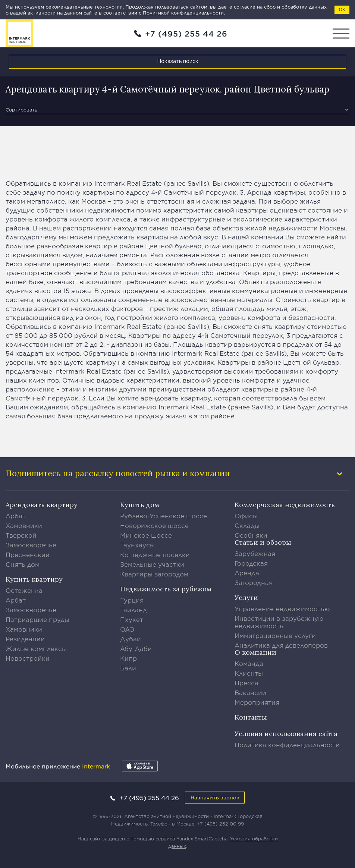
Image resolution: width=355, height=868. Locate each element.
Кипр (128, 658)
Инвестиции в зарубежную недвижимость (279, 622)
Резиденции (25, 639)
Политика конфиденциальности (287, 745)
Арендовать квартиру (42, 505)
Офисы (246, 516)
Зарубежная (255, 553)
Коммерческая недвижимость (285, 505)
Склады (247, 525)
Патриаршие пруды (37, 619)
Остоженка (24, 590)
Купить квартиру (34, 579)
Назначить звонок (215, 797)
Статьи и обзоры (263, 542)
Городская (251, 563)
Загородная (254, 582)
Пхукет (132, 619)
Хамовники (24, 525)
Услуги (246, 597)
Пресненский (28, 554)
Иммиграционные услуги (275, 635)
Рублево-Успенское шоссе (164, 516)
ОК (342, 10)
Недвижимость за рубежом (166, 589)
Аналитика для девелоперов (281, 645)
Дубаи (131, 639)
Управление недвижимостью (282, 608)
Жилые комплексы (36, 648)
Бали (128, 668)
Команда (249, 663)
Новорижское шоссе (154, 525)
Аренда (247, 573)
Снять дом (23, 564)
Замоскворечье (31, 545)
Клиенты (249, 673)
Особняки (251, 535)
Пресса (246, 683)
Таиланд (133, 610)
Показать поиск (178, 62)
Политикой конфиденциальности (183, 13)
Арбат (16, 516)
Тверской (21, 535)
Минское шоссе (146, 535)
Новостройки (28, 658)
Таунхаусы (137, 545)
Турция (132, 600)
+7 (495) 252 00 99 (220, 824)
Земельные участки (152, 564)
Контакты (251, 717)
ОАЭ (127, 629)
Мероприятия (257, 702)
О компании (255, 652)
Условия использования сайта (286, 734)
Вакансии (250, 692)
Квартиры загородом (154, 574)
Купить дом (140, 505)
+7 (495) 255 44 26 (186, 34)
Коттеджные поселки (155, 554)
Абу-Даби (136, 648)
